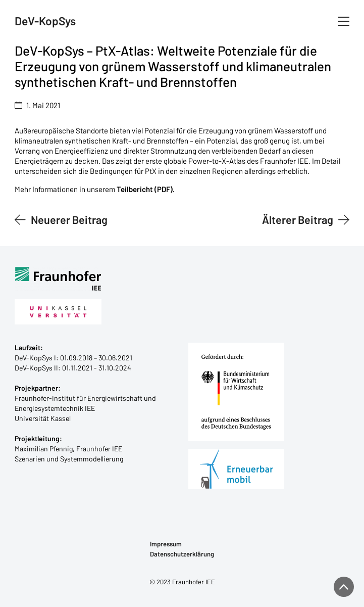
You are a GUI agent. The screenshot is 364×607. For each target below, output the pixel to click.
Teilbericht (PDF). (146, 189)
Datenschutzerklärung (182, 554)
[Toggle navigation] (344, 21)
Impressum (166, 544)
